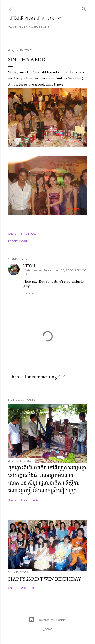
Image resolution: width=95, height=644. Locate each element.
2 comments (30, 500)
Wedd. (23, 241)
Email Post (28, 234)
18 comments (30, 588)
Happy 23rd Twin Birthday (44, 579)
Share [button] (12, 234)
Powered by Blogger (48, 620)
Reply (28, 294)
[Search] (84, 8)
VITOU (29, 266)
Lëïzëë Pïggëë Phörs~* (34, 18)
